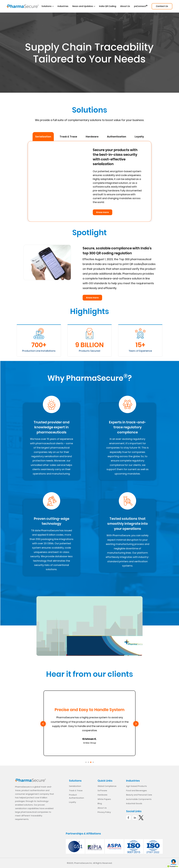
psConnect (141, 6)
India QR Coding (108, 6)
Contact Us (162, 6)
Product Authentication (76, 796)
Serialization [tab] (43, 137)
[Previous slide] (43, 724)
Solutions (47, 6)
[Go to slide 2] (88, 762)
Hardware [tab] (92, 137)
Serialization (75, 786)
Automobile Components (139, 799)
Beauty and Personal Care (139, 795)
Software (102, 790)
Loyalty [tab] (139, 137)
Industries (63, 6)
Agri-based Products (136, 786)
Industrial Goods (134, 803)
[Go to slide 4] (93, 762)
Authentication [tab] (117, 137)
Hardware (102, 795)
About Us (125, 6)
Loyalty (72, 802)
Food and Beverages (136, 790)
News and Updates (83, 6)
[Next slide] (136, 724)
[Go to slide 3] (91, 762)
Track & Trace (76, 790)
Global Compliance (107, 786)
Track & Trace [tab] (68, 137)
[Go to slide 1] (86, 762)
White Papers (104, 799)
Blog (100, 803)
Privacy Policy (104, 812)
